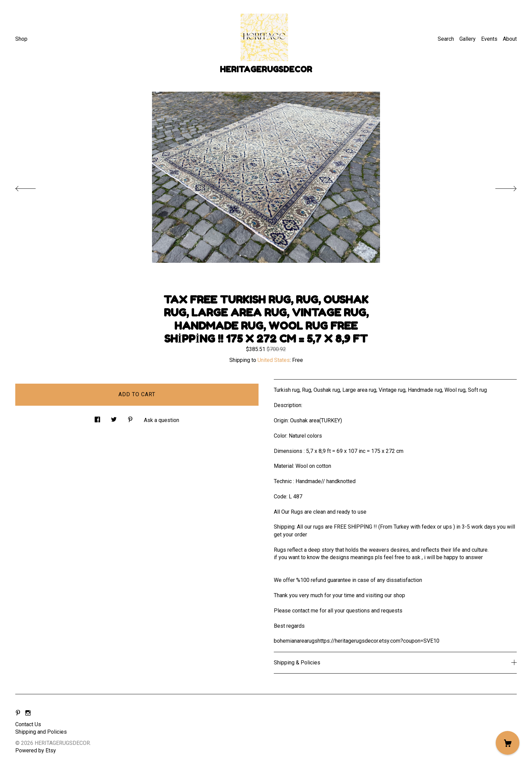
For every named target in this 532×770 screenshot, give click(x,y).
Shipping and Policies (41, 732)
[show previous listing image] (32, 187)
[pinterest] (18, 713)
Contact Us (28, 724)
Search (446, 39)
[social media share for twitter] (114, 418)
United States (274, 360)
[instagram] (28, 713)
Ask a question (161, 420)
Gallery (468, 39)
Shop (21, 39)
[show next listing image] (500, 187)
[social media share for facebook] (97, 418)
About (510, 39)
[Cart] (508, 743)
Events (489, 39)
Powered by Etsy (36, 750)
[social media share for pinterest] (130, 418)
